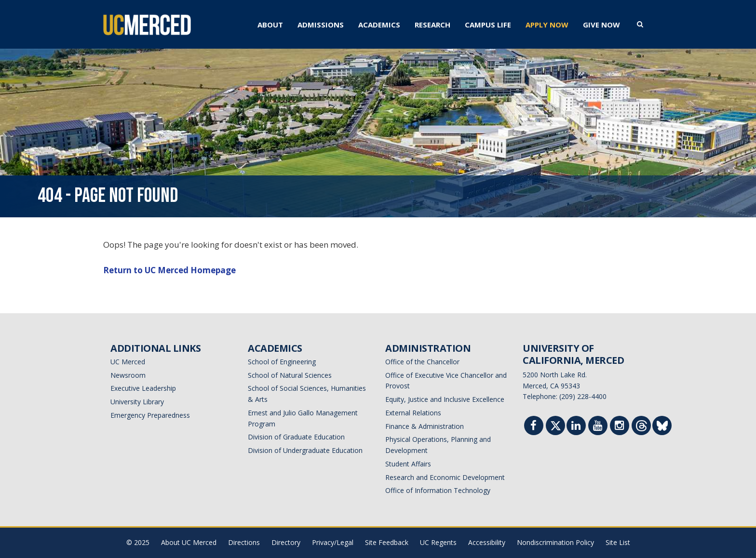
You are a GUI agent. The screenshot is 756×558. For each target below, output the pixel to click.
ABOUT (270, 25)
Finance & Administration (425, 426)
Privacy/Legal (333, 542)
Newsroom (128, 375)
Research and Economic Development (445, 477)
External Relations (413, 413)
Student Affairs (408, 464)
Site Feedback (387, 542)
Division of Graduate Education (296, 437)
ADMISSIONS (321, 25)
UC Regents (438, 542)
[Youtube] (598, 427)
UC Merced (128, 362)
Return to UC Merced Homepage (169, 270)
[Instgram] (620, 427)
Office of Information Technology (438, 490)
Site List (618, 542)
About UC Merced (189, 542)
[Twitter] (556, 428)
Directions (244, 542)
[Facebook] (534, 427)
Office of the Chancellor (422, 362)
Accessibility (487, 542)
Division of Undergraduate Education (305, 450)
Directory (286, 542)
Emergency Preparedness (150, 415)
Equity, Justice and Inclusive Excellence (445, 399)
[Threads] (641, 428)
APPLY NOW (547, 25)
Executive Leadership (143, 388)
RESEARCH (432, 25)
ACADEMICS (379, 25)
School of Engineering (282, 362)
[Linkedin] (576, 427)
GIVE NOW (601, 25)
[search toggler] (640, 24)
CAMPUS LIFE (488, 25)
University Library (137, 402)
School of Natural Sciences (290, 375)
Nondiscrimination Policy (555, 542)
